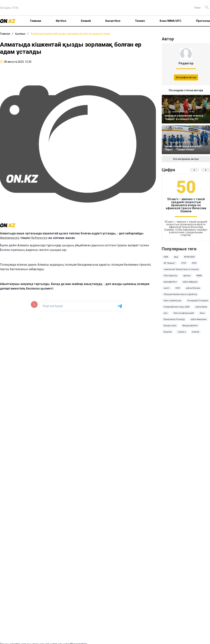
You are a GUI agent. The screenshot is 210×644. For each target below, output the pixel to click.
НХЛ (178, 288)
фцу (176, 257)
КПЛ (194, 263)
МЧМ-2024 (189, 257)
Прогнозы (203, 21)
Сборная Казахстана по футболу (180, 294)
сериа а (182, 332)
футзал (187, 276)
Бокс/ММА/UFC (171, 21)
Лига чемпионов (172, 301)
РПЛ (184, 263)
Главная (36, 21)
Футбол (61, 21)
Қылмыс (20, 34)
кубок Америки (199, 319)
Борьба (168, 332)
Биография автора (186, 77)
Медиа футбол (190, 326)
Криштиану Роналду (174, 319)
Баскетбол (113, 21)
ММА (199, 276)
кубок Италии (193, 288)
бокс (202, 313)
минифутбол (170, 282)
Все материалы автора (186, 159)
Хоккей (86, 21)
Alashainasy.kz (10, 238)
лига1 (167, 288)
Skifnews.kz (39, 238)
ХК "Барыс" (170, 263)
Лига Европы (170, 276)
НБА (166, 257)
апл (166, 313)
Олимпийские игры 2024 (177, 307)
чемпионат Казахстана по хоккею (181, 269)
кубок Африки (190, 282)
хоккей (195, 332)
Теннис (140, 21)
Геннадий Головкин (198, 301)
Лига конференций (184, 313)
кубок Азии (201, 307)
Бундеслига (170, 326)
